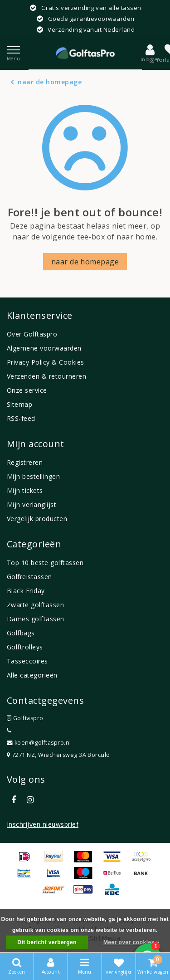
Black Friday (26, 591)
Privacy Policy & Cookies (46, 362)
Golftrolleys (25, 647)
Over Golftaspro (32, 334)
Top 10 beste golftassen (45, 563)
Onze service (27, 390)
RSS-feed (21, 418)
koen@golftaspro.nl (39, 743)
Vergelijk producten (37, 519)
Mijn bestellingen (33, 476)
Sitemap (19, 404)
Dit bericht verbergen (47, 942)
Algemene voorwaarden (44, 348)
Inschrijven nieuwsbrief (43, 824)
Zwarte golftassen (35, 605)
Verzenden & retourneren (46, 376)
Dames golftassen (36, 619)
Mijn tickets (25, 490)
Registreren (25, 462)
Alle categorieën (32, 675)
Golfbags (21, 633)
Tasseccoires (27, 661)
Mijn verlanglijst (32, 505)
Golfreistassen (29, 577)
